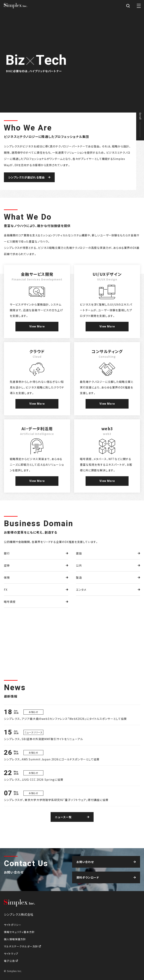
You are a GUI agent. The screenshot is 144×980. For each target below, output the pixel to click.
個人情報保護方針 (15, 939)
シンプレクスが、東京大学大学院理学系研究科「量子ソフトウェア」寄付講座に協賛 (56, 800)
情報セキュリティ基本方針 (19, 932)
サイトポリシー (13, 925)
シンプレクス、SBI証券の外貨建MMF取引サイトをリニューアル (43, 739)
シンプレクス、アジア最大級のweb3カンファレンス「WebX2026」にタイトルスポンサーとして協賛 (65, 719)
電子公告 (10, 961)
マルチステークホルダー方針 (21, 946)
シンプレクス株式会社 (16, 6)
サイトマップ (11, 954)
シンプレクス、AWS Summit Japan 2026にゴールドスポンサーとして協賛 (52, 759)
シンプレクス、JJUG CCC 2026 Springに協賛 (34, 780)
